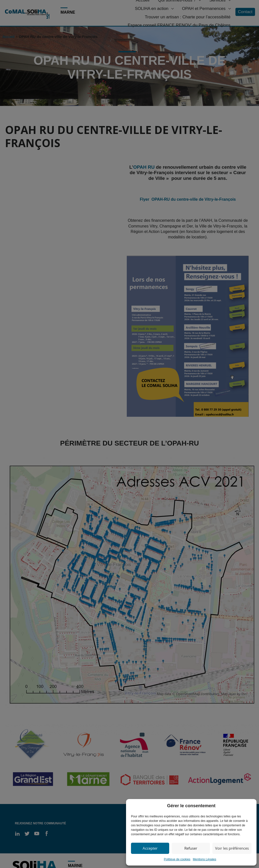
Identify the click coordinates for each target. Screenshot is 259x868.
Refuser (191, 848)
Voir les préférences (232, 848)
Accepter (150, 848)
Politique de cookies (177, 859)
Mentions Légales (204, 859)
